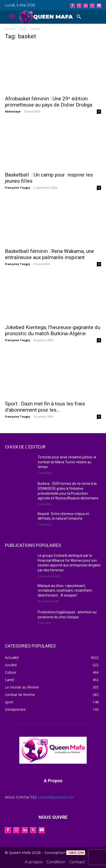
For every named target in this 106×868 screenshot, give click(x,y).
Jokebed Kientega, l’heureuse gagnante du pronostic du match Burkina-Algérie (53, 330)
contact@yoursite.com (56, 797)
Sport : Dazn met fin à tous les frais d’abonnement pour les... (45, 407)
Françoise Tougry (17, 188)
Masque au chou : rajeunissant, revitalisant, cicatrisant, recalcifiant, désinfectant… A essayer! (65, 590)
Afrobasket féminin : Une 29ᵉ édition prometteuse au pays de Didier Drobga (49, 102)
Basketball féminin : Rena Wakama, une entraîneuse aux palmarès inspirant (50, 254)
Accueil (10, 29)
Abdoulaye (13, 111)
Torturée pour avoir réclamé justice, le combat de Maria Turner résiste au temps (67, 462)
